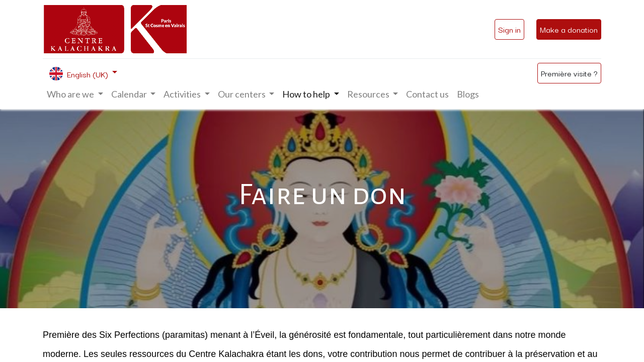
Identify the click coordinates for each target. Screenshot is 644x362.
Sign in (509, 29)
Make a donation (569, 29)
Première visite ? (569, 73)
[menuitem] (427, 94)
